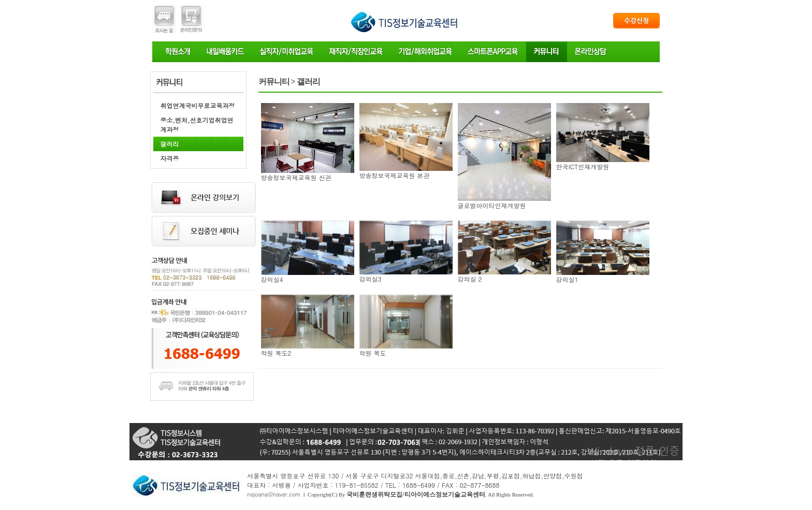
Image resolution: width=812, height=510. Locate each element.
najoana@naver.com (274, 494)
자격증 (170, 158)
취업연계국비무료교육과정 (198, 105)
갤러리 (170, 144)
